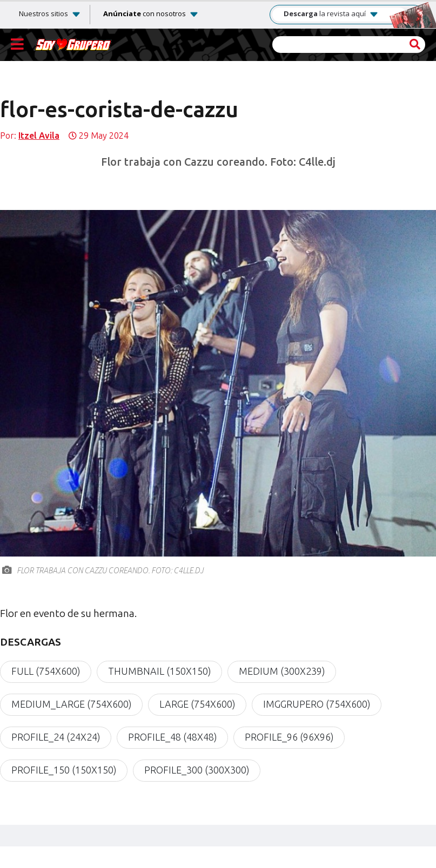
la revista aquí (331, 14)
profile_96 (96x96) (289, 737)
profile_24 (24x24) (56, 737)
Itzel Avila (39, 136)
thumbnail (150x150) (159, 672)
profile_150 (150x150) (64, 770)
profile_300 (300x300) (197, 770)
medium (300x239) (282, 672)
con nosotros (145, 13)
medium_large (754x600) (71, 704)
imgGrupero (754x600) (317, 704)
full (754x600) (46, 672)
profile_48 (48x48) (172, 737)
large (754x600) (197, 704)
